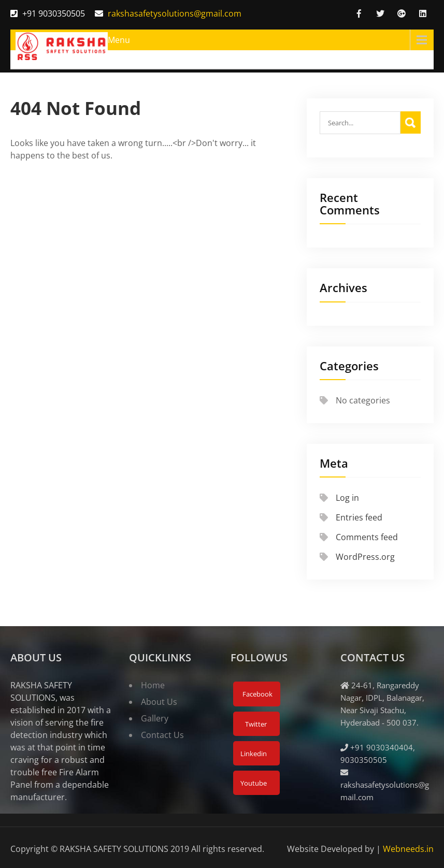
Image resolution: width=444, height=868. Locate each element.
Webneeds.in (408, 849)
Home (153, 685)
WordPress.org (365, 557)
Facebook (257, 694)
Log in (347, 498)
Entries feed (359, 517)
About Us (159, 702)
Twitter (255, 724)
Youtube (253, 783)
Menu (119, 40)
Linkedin (253, 754)
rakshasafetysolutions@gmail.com (175, 13)
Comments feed (367, 537)
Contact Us (162, 735)
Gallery (155, 718)
